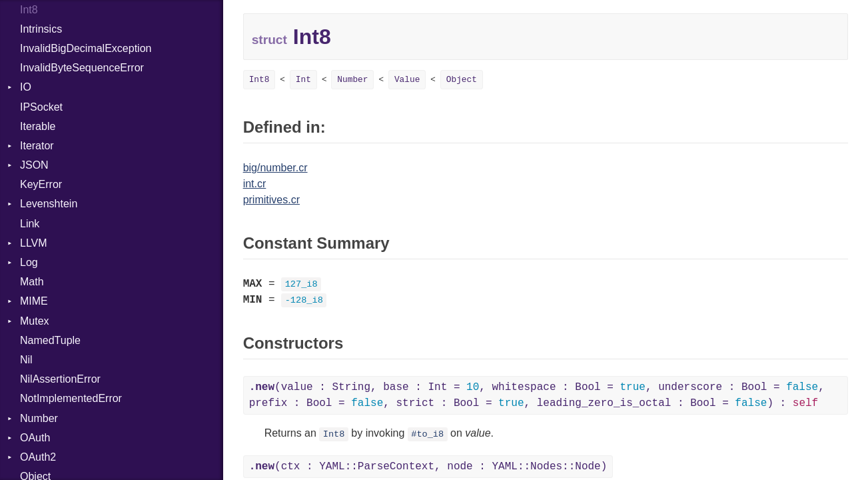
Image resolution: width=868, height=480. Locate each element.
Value (407, 80)
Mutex (35, 321)
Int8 (259, 80)
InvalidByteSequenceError (82, 68)
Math (32, 282)
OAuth (35, 438)
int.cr (255, 184)
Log (29, 262)
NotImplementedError (71, 398)
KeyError (41, 184)
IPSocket (41, 107)
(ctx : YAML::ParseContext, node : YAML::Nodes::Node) (428, 467)
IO (26, 87)
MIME (34, 301)
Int (303, 80)
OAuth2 (38, 457)
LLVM (34, 243)
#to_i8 (427, 434)
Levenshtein (49, 204)
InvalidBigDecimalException (86, 48)
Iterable (38, 126)
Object (462, 80)
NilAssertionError (60, 379)
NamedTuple (50, 340)
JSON (34, 165)
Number (39, 418)
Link (30, 224)
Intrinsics (41, 29)
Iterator (37, 146)
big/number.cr (275, 168)
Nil (26, 360)
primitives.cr (271, 200)
